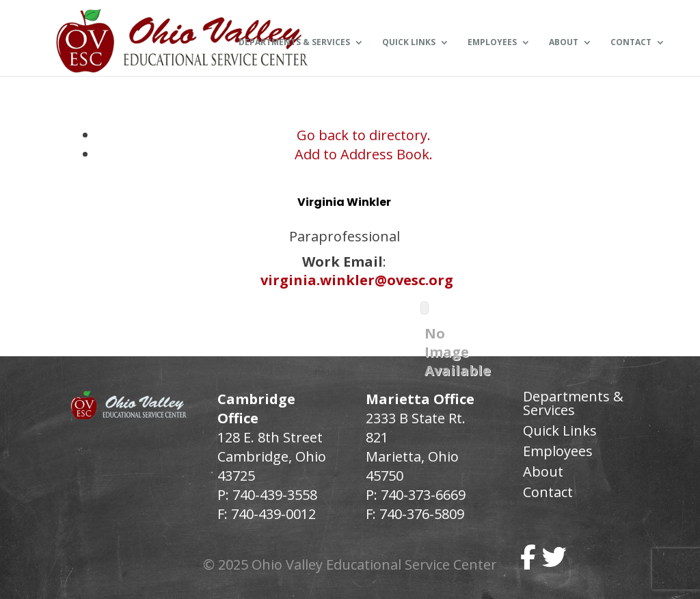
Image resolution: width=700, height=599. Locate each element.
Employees (492, 43)
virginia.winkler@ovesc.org (357, 280)
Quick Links (409, 43)
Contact (631, 43)
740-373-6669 (423, 495)
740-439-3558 (273, 495)
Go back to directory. (364, 135)
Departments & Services (294, 43)
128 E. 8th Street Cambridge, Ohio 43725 (272, 456)
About (564, 43)
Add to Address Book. (364, 154)
